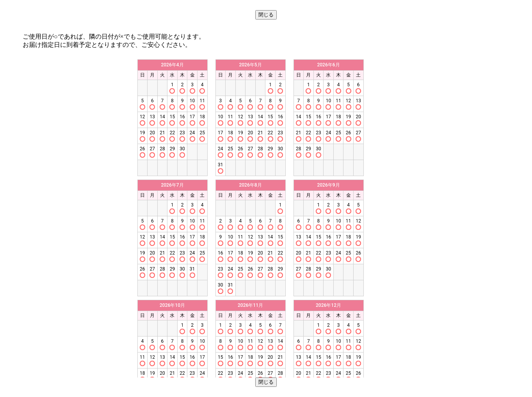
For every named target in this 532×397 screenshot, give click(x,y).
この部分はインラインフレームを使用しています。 (266, 216)
